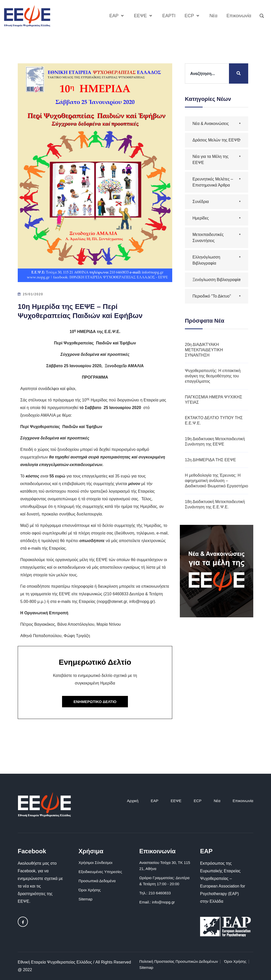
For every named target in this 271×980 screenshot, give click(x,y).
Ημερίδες (201, 218)
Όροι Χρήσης (90, 890)
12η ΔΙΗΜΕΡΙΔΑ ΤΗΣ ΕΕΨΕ (210, 460)
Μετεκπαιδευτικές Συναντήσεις (208, 238)
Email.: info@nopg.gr (157, 902)
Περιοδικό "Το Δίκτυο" (212, 296)
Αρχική (133, 801)
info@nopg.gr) (142, 602)
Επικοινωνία (243, 801)
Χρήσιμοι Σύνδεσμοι (95, 863)
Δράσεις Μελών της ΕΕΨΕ (216, 140)
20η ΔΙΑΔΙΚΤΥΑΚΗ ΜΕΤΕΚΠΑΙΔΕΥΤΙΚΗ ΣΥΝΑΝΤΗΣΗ (204, 350)
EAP (154, 801)
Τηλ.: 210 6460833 (155, 893)
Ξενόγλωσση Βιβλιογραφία (216, 280)
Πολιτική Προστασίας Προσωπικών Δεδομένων (179, 961)
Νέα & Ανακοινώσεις (211, 124)
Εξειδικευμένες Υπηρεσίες (100, 872)
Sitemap (85, 899)
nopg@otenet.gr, (113, 602)
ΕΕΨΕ (176, 801)
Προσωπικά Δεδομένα (97, 881)
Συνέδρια (201, 202)
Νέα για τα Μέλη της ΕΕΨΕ (210, 160)
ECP (198, 801)
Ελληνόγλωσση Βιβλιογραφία (206, 260)
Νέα (217, 801)
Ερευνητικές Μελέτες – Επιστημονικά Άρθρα (213, 182)
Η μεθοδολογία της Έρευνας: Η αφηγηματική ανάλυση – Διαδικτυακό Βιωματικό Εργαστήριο (216, 481)
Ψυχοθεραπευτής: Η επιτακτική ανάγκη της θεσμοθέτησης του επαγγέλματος (213, 376)
